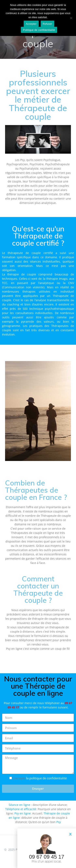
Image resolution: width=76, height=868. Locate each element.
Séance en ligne (19, 805)
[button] (70, 835)
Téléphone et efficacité (21, 809)
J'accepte (40, 778)
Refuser (48, 24)
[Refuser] (71, 18)
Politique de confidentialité (39, 30)
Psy (59, 822)
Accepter (31, 24)
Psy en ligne (22, 813)
